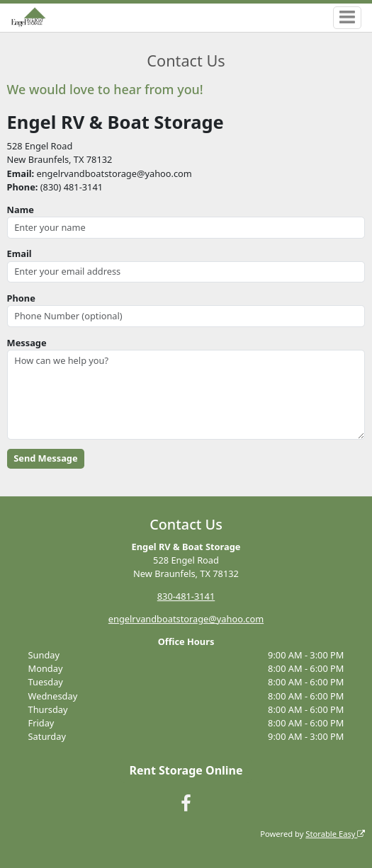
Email (19, 253)
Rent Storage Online (186, 770)
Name (21, 210)
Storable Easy (335, 834)
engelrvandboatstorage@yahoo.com (186, 619)
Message (27, 343)
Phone (21, 298)
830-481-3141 (186, 596)
